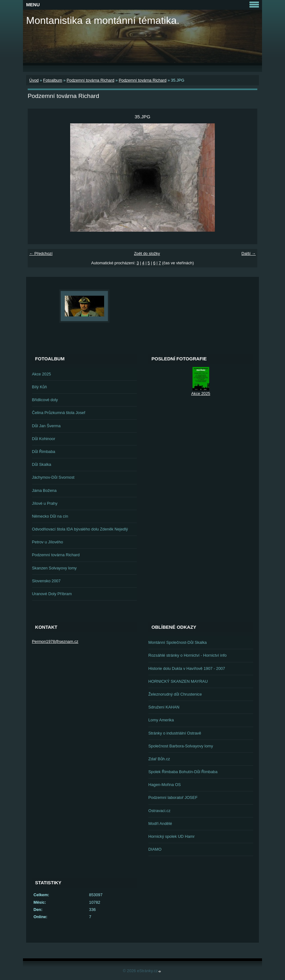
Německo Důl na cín (50, 516)
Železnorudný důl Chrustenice (175, 694)
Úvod (34, 80)
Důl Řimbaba (44, 452)
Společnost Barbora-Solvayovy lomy (181, 746)
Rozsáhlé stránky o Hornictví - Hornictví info (188, 655)
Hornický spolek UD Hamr (172, 836)
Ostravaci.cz (159, 811)
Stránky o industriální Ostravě (175, 733)
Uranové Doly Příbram (52, 594)
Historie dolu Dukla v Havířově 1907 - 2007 (187, 668)
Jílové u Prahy (45, 503)
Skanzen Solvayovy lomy (54, 568)
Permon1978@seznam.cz (55, 641)
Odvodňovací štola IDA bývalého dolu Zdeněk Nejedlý (80, 529)
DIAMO (155, 849)
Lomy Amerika (161, 720)
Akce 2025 (42, 374)
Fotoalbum (53, 80)
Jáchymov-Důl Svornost (53, 477)
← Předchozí (41, 253)
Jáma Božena (44, 490)
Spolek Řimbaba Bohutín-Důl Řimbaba (183, 772)
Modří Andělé (160, 824)
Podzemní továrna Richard (91, 80)
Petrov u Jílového (48, 542)
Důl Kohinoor (44, 439)
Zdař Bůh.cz (159, 759)
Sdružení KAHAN (164, 707)
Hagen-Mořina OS (165, 785)
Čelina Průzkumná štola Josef (59, 413)
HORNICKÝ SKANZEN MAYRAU (178, 681)
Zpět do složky (147, 253)
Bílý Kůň (40, 387)
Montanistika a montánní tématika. (103, 20)
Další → (249, 253)
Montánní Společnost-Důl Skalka (178, 642)
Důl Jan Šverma (46, 426)
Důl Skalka (42, 464)
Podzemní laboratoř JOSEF (173, 797)
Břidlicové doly (45, 400)
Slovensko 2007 (46, 581)
